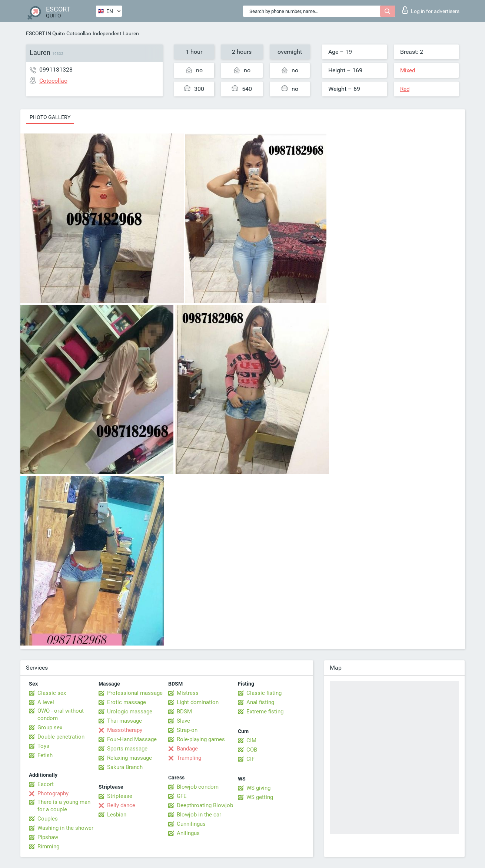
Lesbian (117, 815)
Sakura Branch (125, 767)
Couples (48, 819)
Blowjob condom (198, 787)
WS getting (260, 797)
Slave (183, 721)
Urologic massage (130, 712)
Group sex (50, 727)
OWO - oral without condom (61, 714)
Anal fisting (260, 702)
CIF (250, 759)
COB (252, 750)
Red (405, 89)
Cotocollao (79, 33)
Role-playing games (201, 739)
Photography (53, 793)
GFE (182, 796)
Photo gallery (50, 117)
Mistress (188, 693)
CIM (251, 740)
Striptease (120, 796)
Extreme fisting (265, 712)
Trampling (189, 758)
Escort (46, 784)
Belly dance (121, 805)
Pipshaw (48, 837)
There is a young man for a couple (64, 806)
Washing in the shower (65, 828)
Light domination (198, 702)
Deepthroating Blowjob (205, 805)
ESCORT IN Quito (45, 33)
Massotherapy (125, 730)
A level (46, 702)
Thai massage (124, 721)
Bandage (187, 749)
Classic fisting (264, 693)
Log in (431, 10)
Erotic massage (127, 702)
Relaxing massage (129, 758)
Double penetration (61, 737)
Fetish (45, 755)
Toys (43, 746)
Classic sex (52, 693)
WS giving (258, 788)
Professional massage (135, 693)
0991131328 (56, 70)
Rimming (48, 846)
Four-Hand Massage (132, 739)
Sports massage (127, 749)
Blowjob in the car (199, 815)
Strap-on (187, 730)
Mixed (408, 70)
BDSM (184, 712)
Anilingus (188, 833)
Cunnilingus (191, 824)
